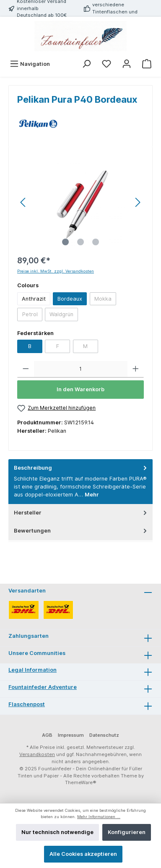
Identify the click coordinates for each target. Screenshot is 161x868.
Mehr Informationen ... (99, 817)
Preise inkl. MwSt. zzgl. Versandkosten (56, 271)
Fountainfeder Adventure (43, 687)
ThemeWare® (81, 782)
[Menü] (30, 64)
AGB (47, 735)
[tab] (80, 482)
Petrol (30, 314)
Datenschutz (104, 735)
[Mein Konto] (127, 64)
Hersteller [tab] (81, 513)
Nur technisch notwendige (57, 832)
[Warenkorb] (147, 64)
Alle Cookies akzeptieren (83, 854)
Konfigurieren (127, 832)
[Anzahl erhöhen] (136, 369)
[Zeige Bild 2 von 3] (80, 242)
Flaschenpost (27, 704)
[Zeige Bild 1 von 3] (65, 242)
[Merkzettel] (106, 64)
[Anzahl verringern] (26, 369)
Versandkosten (37, 754)
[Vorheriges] (23, 202)
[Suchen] (86, 64)
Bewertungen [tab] (81, 531)
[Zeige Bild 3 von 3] (96, 242)
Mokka (103, 299)
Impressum (71, 735)
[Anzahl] (81, 369)
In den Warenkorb (80, 389)
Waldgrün (61, 314)
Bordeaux (70, 299)
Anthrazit (34, 299)
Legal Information (32, 670)
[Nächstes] (138, 202)
